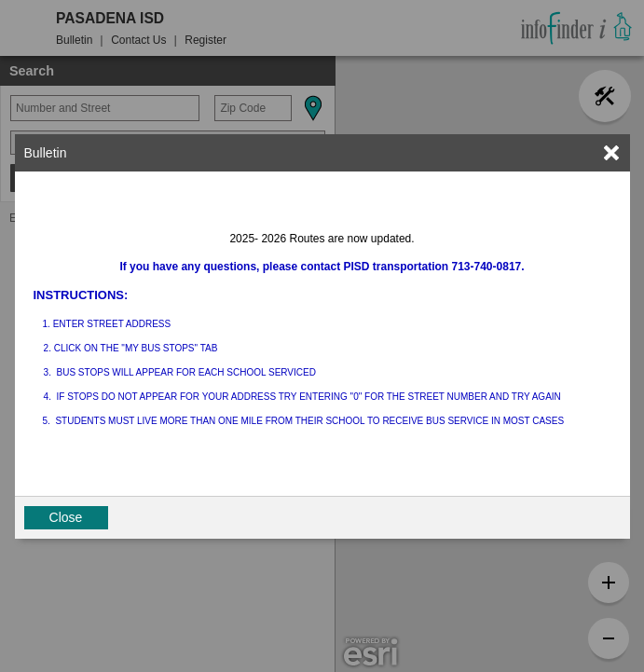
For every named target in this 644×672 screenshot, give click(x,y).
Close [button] (66, 517)
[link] (611, 153)
